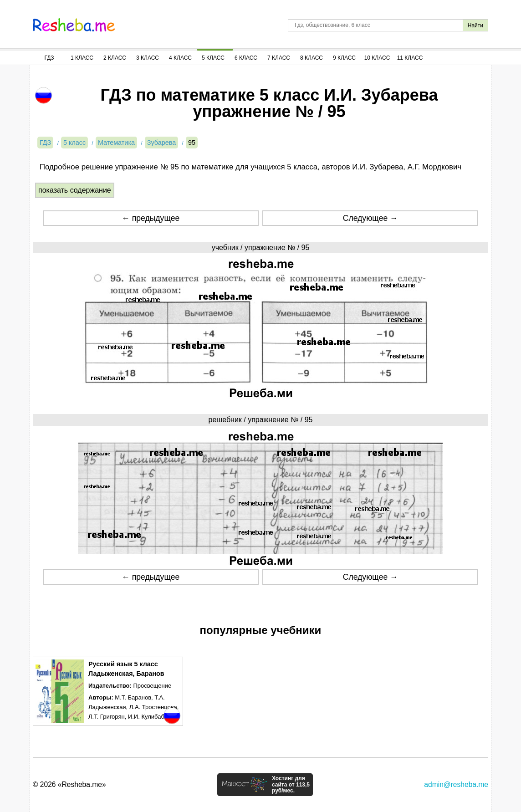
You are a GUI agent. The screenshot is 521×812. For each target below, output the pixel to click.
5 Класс (213, 58)
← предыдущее (151, 218)
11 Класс (410, 58)
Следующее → (370, 218)
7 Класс (279, 58)
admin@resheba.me (456, 784)
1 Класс (82, 58)
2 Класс (115, 58)
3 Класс (148, 58)
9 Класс (344, 58)
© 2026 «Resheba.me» (69, 784)
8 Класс (312, 58)
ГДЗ (49, 58)
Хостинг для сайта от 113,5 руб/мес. (291, 785)
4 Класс (180, 58)
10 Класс (377, 58)
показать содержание (75, 190)
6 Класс (246, 58)
